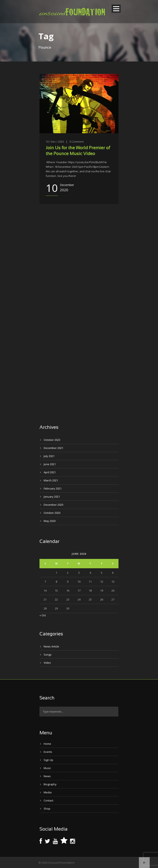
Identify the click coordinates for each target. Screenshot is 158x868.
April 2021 (50, 472)
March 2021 (51, 480)
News (47, 776)
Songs (48, 655)
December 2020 (53, 505)
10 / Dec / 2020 (55, 142)
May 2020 (50, 521)
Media (48, 792)
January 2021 (52, 497)
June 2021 (50, 464)
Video (47, 663)
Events (48, 752)
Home (47, 744)
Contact (48, 800)
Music (47, 768)
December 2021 (53, 448)
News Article (51, 646)
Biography (50, 784)
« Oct (43, 615)
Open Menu (116, 9)
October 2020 (52, 513)
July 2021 (49, 456)
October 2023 (52, 440)
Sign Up (48, 760)
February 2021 (53, 488)
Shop (47, 809)
